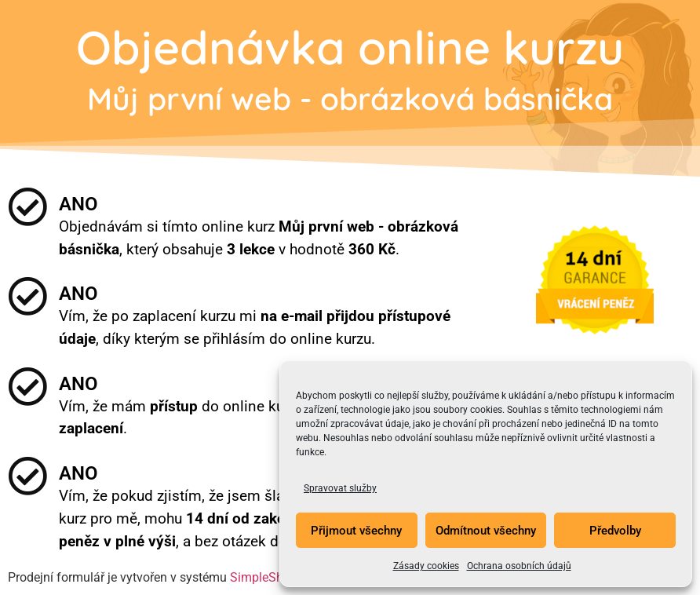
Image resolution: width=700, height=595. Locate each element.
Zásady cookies (426, 566)
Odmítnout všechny (486, 531)
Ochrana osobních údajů (519, 566)
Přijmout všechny (356, 531)
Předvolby (615, 531)
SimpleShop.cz (272, 577)
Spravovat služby (340, 488)
